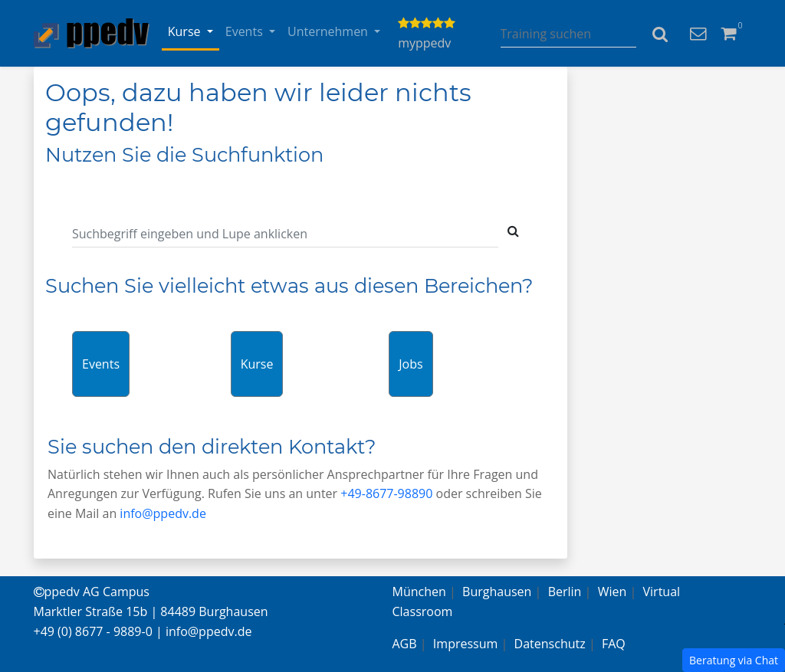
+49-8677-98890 (386, 493)
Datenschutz (550, 644)
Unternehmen (329, 31)
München (419, 592)
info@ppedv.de (163, 513)
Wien (613, 592)
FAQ (614, 644)
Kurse (186, 31)
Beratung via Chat (734, 660)
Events (246, 31)
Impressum (465, 644)
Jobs (411, 364)
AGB (405, 644)
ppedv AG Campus (92, 592)
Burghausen (497, 592)
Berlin (565, 592)
